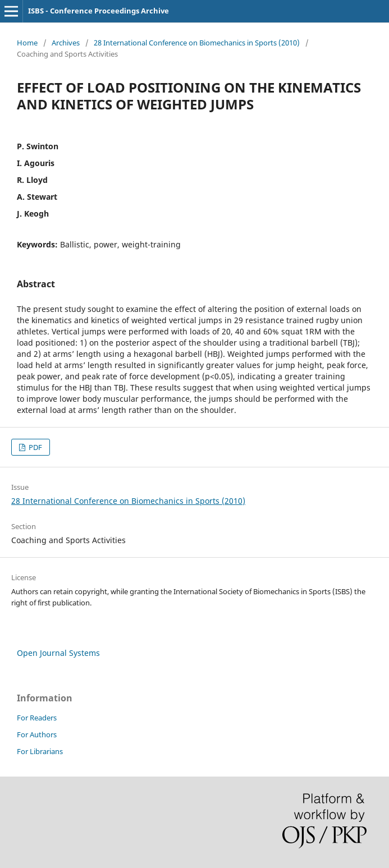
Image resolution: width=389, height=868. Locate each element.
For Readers (37, 718)
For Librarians (40, 751)
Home (27, 43)
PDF (35, 447)
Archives (66, 43)
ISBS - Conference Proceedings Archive (99, 11)
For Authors (37, 734)
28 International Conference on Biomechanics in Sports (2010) (197, 43)
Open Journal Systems (58, 653)
